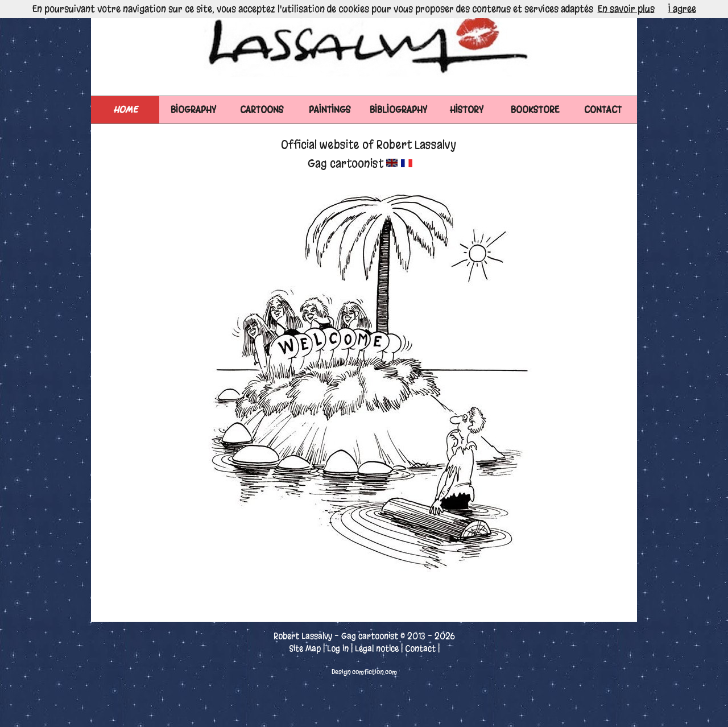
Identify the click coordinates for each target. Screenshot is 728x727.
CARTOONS (262, 110)
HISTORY (467, 110)
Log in (338, 648)
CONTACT (603, 110)
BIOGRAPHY (193, 110)
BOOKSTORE (535, 110)
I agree (682, 9)
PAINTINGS (330, 110)
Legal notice (377, 648)
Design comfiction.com (364, 672)
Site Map (305, 648)
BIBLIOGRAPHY (398, 110)
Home (125, 110)
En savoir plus (626, 9)
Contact (420, 648)
